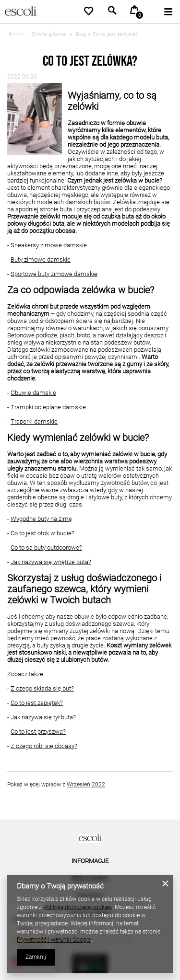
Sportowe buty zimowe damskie (54, 274)
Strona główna (48, 34)
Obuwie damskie (33, 393)
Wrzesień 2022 (86, 784)
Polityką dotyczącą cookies (78, 907)
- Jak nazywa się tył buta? (42, 717)
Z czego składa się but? (42, 688)
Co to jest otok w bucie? (42, 533)
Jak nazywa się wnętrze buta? (51, 562)
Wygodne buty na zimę (41, 519)
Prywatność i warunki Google (54, 940)
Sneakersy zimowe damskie (49, 245)
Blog (80, 34)
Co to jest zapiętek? (37, 703)
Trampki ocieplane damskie (48, 407)
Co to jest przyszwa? (38, 732)
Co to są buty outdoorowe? (46, 548)
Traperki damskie (34, 421)
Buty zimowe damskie (41, 259)
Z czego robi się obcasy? (44, 746)
